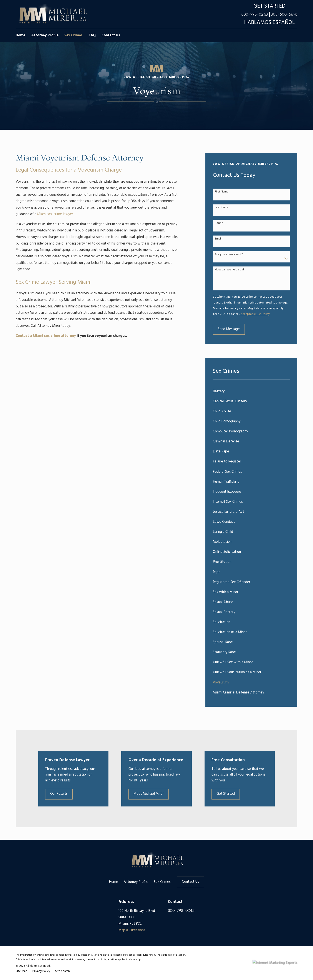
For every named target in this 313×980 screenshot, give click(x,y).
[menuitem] (251, 391)
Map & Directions (132, 930)
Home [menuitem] (20, 35)
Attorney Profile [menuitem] (45, 35)
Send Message (229, 329)
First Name (222, 192)
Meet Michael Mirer (155, 794)
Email (218, 239)
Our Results (65, 794)
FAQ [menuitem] (92, 35)
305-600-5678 (284, 14)
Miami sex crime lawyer (55, 214)
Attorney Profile (136, 882)
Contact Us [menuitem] (111, 35)
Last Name (221, 208)
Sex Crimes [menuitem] (73, 35)
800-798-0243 (255, 14)
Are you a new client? (229, 255)
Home (113, 882)
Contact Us (191, 882)
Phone (219, 223)
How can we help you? (230, 270)
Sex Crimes (162, 882)
